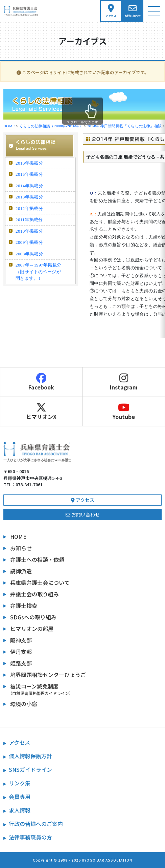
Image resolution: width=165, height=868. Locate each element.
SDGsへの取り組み (33, 617)
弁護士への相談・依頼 (37, 559)
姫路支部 (21, 663)
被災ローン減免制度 (86, 689)
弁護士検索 (24, 606)
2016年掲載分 (29, 163)
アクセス (83, 500)
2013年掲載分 (29, 197)
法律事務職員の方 (30, 837)
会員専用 (20, 797)
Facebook (41, 382)
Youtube (124, 411)
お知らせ (21, 548)
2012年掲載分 (29, 208)
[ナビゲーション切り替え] (154, 11)
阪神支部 (21, 640)
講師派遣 (21, 571)
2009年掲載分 (29, 242)
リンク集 (20, 783)
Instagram (124, 382)
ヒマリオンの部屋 (32, 629)
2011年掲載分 (29, 220)
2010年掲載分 (29, 231)
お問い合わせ (83, 514)
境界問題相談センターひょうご (48, 675)
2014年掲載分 (29, 186)
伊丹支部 (21, 652)
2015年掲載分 (29, 174)
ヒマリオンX (41, 411)
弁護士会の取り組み (34, 594)
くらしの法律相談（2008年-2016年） (51, 126)
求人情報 (20, 810)
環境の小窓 (24, 704)
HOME (9, 126)
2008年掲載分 (29, 254)
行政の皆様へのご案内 (36, 824)
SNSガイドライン (30, 769)
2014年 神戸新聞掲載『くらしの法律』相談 (125, 126)
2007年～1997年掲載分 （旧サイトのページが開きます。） (39, 272)
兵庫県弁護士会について (40, 583)
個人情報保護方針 (30, 756)
